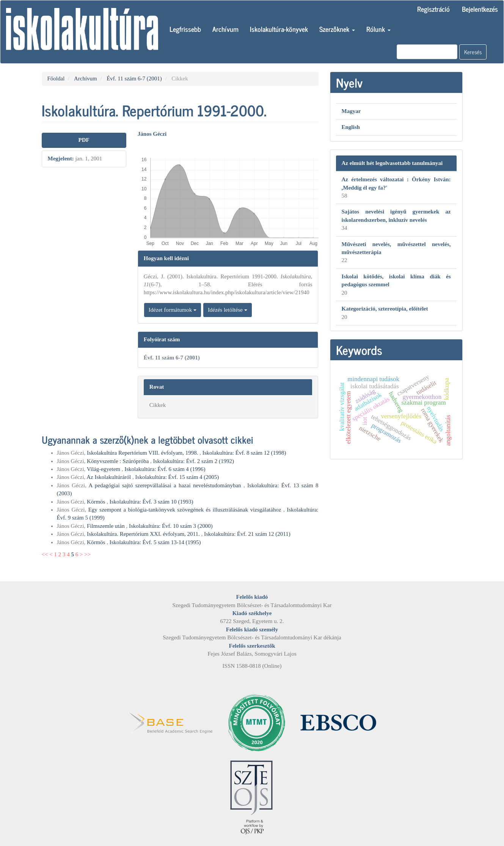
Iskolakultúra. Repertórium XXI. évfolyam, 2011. (144, 534)
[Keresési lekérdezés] (427, 52)
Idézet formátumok (173, 310)
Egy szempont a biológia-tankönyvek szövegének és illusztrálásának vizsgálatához (186, 510)
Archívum (225, 29)
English (351, 127)
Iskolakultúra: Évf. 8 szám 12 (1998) (244, 453)
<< (45, 554)
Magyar (351, 111)
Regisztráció (433, 9)
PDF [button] (84, 140)
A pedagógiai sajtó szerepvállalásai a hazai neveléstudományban (166, 485)
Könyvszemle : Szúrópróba (119, 461)
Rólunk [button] (378, 29)
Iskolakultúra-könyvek (279, 29)
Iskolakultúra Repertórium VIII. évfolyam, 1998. (143, 453)
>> (87, 554)
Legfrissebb (185, 29)
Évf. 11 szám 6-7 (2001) (134, 78)
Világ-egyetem (104, 469)
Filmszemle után (106, 526)
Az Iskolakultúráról (109, 477)
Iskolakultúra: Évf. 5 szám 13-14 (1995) (155, 542)
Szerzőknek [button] (337, 29)
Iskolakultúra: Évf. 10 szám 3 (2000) (171, 526)
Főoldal (56, 78)
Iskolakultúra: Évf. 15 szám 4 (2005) (177, 477)
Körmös (97, 502)
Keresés (473, 52)
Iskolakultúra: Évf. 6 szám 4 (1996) (165, 469)
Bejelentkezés (480, 9)
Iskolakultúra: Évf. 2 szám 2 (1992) (194, 461)
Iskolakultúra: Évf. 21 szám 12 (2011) (247, 534)
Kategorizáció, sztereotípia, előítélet (385, 309)
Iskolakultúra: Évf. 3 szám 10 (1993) (152, 502)
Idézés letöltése (228, 310)
